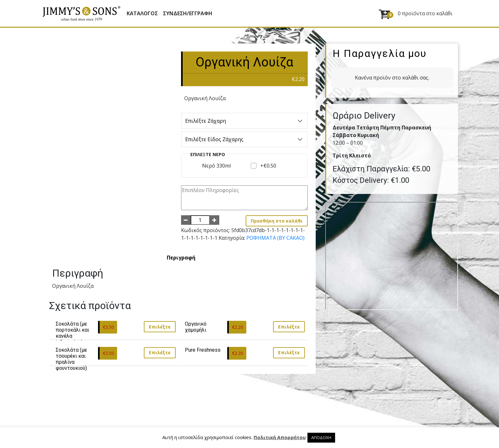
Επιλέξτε (160, 327)
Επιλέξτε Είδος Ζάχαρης (245, 139)
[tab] (181, 258)
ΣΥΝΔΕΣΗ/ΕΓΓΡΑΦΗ (188, 13)
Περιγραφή (181, 258)
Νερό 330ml (216, 166)
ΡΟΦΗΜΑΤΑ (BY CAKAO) (275, 238)
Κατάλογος (142, 13)
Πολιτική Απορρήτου (280, 437)
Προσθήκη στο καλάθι (277, 221)
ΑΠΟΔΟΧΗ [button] (321, 438)
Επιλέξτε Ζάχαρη (245, 121)
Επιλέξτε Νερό (208, 154)
